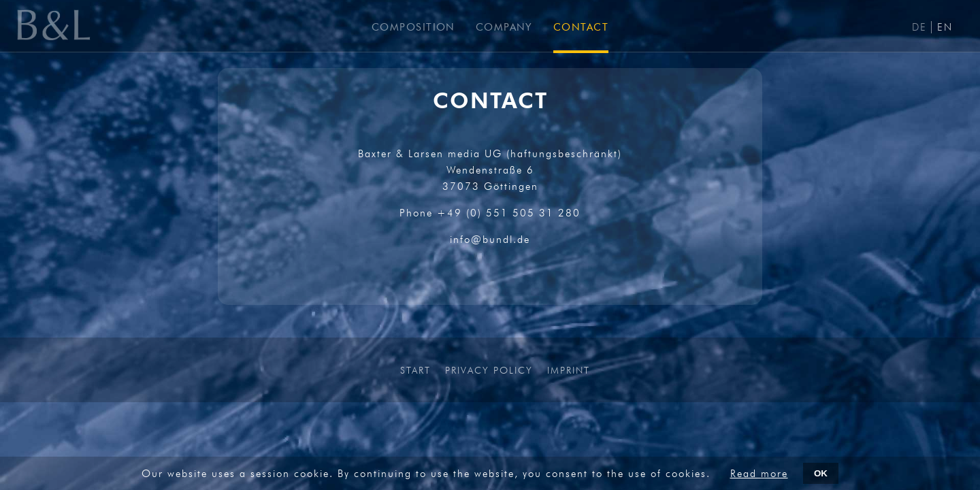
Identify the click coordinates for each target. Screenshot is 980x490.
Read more (759, 474)
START (415, 370)
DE (919, 27)
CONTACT (581, 27)
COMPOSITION (413, 27)
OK (821, 473)
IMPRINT (569, 370)
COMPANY (504, 27)
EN (945, 27)
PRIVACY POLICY (489, 370)
